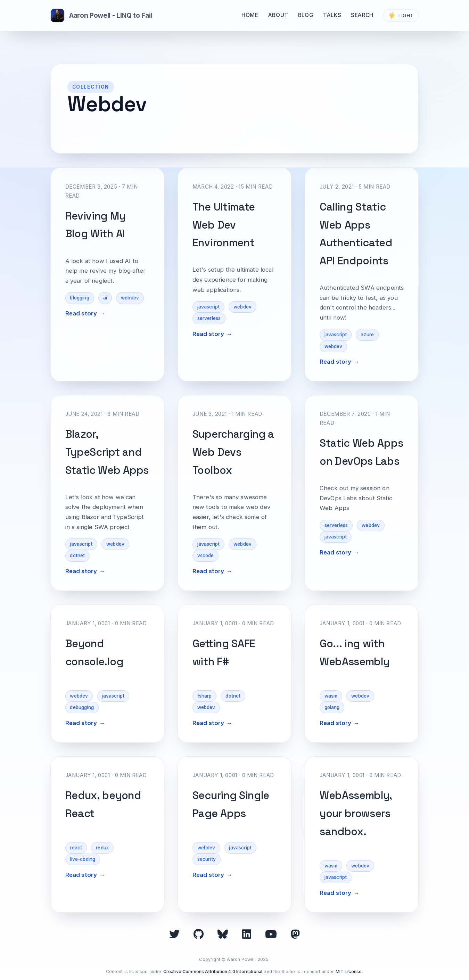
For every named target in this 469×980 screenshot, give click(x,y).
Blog (306, 15)
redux (102, 848)
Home (250, 15)
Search (362, 15)
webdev (130, 298)
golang (332, 707)
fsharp (205, 696)
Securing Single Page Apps (231, 804)
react (76, 848)
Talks (332, 15)
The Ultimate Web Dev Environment (224, 225)
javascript (209, 307)
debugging (82, 707)
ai (105, 298)
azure (367, 335)
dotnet (77, 555)
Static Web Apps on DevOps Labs (361, 452)
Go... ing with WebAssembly (355, 653)
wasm (331, 696)
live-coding (83, 859)
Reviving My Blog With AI (95, 225)
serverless (209, 318)
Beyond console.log (94, 653)
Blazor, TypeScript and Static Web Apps (107, 452)
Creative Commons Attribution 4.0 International (213, 971)
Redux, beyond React (103, 804)
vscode (206, 555)
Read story (81, 313)
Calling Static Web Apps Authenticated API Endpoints (356, 234)
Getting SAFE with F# (224, 653)
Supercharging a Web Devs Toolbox (233, 452)
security (207, 859)
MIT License (349, 971)
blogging (79, 298)
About (278, 15)
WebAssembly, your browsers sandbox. (356, 813)
